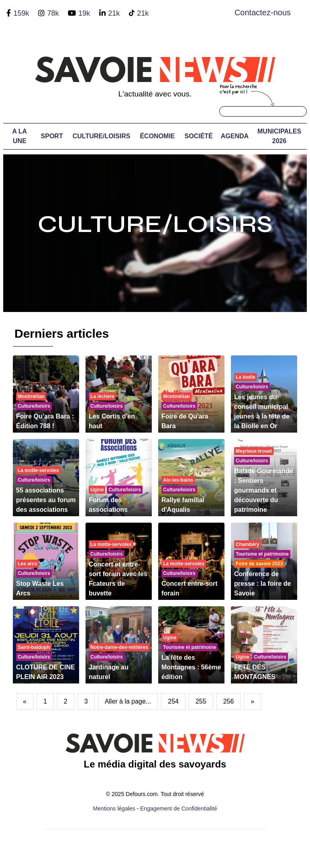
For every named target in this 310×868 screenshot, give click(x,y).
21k (114, 13)
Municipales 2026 (279, 136)
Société (199, 136)
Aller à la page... (128, 701)
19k (84, 13)
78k (53, 13)
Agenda (235, 136)
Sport (52, 136)
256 (229, 701)
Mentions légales (114, 808)
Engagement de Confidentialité (178, 808)
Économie (157, 136)
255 (201, 701)
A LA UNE (19, 136)
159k (21, 13)
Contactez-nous (263, 12)
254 (173, 701)
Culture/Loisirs (102, 136)
